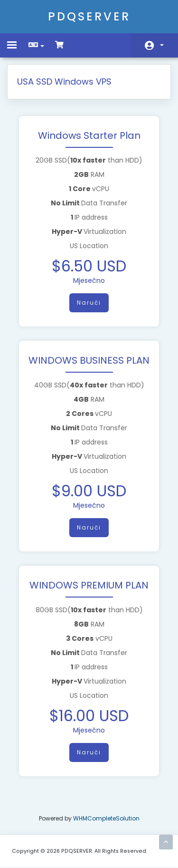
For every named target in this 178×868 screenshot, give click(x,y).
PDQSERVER (89, 16)
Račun (162, 45)
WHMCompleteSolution (106, 818)
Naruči (89, 303)
